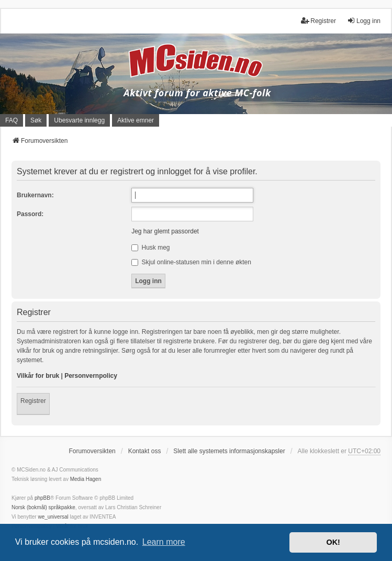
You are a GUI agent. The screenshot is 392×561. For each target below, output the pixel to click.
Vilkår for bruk (38, 376)
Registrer (33, 401)
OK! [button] (333, 542)
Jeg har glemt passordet (165, 231)
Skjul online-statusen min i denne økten (191, 262)
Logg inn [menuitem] (364, 21)
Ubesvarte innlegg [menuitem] (79, 120)
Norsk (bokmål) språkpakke (43, 507)
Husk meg (150, 248)
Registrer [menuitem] (318, 21)
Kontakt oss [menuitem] (145, 451)
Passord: (30, 214)
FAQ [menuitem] (12, 120)
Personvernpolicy (91, 376)
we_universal (53, 517)
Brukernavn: (35, 195)
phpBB (42, 498)
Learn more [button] (164, 542)
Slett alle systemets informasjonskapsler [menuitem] (229, 451)
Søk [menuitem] (36, 120)
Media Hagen (86, 479)
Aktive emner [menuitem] (136, 120)
